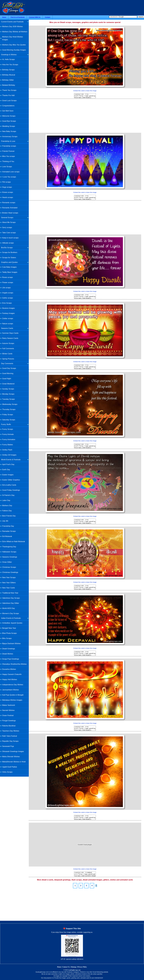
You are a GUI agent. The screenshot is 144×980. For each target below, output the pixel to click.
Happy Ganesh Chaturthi (12, 674)
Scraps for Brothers (10, 252)
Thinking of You (8, 161)
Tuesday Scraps (8, 399)
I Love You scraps (9, 177)
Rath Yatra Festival (10, 736)
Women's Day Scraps (11, 613)
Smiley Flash (7, 450)
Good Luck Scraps (9, 101)
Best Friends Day (9, 516)
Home (4, 17)
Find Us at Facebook (18, 17)
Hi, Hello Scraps (8, 59)
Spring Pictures (8, 359)
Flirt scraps (6, 182)
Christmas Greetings (10, 572)
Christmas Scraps (9, 567)
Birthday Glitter (8, 80)
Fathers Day (7, 511)
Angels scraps (8, 293)
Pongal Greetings (9, 721)
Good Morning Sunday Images (14, 50)
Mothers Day (7, 506)
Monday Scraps (8, 394)
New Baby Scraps (9, 131)
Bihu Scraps (7, 638)
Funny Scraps (8, 429)
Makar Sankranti (9, 705)
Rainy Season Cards (10, 338)
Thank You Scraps (9, 90)
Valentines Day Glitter (11, 603)
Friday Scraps (8, 415)
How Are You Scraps (10, 65)
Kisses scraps (8, 192)
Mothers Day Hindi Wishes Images (13, 38)
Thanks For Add (8, 95)
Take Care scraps (9, 233)
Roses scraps (7, 277)
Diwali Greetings (9, 649)
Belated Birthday (9, 85)
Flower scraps (8, 282)
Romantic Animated (10, 208)
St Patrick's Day (8, 495)
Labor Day (6, 500)
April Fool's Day (8, 464)
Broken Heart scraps (10, 213)
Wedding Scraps (9, 126)
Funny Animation (9, 439)
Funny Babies (8, 445)
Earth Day (6, 470)
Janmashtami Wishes (11, 690)
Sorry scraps (7, 227)
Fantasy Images (8, 313)
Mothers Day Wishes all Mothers (15, 32)
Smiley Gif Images (9, 455)
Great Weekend (8, 384)
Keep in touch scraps (10, 238)
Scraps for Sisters (9, 258)
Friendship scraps (9, 146)
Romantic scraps (9, 203)
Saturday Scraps (9, 420)
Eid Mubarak (7, 536)
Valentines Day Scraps (11, 598)
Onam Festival (8, 715)
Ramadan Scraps (9, 531)
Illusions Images (8, 308)
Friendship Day (8, 526)
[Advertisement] (85, 115)
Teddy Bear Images (10, 272)
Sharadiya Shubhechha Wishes (14, 664)
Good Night (7, 379)
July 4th (5, 521)
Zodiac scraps (8, 318)
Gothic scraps (8, 298)
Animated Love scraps (11, 172)
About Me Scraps (9, 222)
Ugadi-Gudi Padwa (10, 767)
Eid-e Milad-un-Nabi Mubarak (14, 541)
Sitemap (73, 967)
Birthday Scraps (8, 70)
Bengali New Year (9, 628)
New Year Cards (9, 588)
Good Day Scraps (9, 368)
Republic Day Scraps (10, 741)
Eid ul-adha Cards (9, 485)
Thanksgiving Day (9, 547)
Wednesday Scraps (10, 404)
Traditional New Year (10, 593)
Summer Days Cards (10, 333)
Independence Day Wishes (13, 685)
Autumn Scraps (8, 343)
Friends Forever (8, 151)
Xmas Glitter (7, 562)
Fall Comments (8, 349)
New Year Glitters (9, 583)
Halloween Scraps (9, 552)
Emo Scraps (7, 303)
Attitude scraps (8, 243)
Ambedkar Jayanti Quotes (12, 623)
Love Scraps (7, 167)
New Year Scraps (9, 577)
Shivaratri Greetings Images (13, 751)
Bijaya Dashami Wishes (11, 644)
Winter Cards (7, 354)
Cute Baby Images (9, 267)
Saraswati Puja (8, 746)
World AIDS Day (8, 608)
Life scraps (6, 288)
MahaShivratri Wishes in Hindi (14, 762)
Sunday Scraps (8, 389)
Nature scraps (8, 324)
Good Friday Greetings (11, 490)
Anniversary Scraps (10, 137)
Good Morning (8, 373)
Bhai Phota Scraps (9, 633)
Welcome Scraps (9, 116)
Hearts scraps (8, 197)
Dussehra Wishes (9, 669)
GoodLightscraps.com (74, 970)
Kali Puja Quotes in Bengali (13, 695)
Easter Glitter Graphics (11, 480)
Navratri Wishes (8, 710)
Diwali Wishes (8, 654)
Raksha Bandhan (9, 726)
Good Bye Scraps (9, 121)
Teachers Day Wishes (11, 731)
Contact (47, 17)
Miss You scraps (9, 156)
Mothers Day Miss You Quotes (14, 45)
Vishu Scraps (7, 772)
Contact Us (66, 967)
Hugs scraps (7, 187)
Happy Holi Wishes (10, 679)
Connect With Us (35, 17)
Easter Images (8, 475)
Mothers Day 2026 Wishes (12, 27)
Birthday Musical (9, 75)
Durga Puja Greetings (11, 659)
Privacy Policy (82, 967)
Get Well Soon (8, 111)
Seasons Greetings (10, 557)
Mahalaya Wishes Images (12, 700)
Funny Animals (8, 434)
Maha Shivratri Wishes (11, 757)
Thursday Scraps (9, 409)
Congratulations (8, 106)
